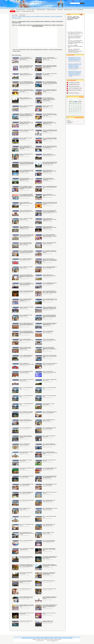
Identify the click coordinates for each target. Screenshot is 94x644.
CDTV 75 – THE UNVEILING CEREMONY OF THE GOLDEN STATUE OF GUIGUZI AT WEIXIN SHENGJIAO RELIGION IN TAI (27, 252)
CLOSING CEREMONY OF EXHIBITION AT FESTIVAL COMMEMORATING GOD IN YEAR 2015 (50, 598)
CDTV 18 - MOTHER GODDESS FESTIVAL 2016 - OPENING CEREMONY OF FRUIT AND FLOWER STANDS (50, 477)
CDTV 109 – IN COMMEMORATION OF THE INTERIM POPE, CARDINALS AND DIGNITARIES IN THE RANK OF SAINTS (27, 115)
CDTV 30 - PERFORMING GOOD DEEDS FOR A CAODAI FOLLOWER (49, 428)
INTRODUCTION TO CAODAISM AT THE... (74, 91)
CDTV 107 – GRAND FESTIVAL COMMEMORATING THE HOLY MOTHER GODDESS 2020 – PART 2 (26, 123)
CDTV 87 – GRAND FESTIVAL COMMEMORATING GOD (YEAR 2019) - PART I (26, 203)
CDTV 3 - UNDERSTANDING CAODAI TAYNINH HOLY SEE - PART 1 (49, 501)
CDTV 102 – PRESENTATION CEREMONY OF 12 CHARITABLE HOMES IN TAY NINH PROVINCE (50, 139)
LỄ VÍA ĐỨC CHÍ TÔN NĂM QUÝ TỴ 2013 (49, 589)
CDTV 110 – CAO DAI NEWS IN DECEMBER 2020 (48, 106)
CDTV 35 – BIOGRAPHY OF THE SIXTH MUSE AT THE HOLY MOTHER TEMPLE (26, 412)
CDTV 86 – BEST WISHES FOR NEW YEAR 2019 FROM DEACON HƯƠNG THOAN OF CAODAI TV (50, 203)
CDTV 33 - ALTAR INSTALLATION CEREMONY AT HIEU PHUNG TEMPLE (26, 420)
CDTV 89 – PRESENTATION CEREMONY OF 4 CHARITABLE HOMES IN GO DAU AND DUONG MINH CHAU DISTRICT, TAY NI (26, 196)
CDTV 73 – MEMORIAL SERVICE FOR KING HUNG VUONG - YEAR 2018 (26, 259)
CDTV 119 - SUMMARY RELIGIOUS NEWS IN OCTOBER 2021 (75, 46)
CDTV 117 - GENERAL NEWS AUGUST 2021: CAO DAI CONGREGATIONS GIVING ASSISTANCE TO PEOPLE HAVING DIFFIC (50, 83)
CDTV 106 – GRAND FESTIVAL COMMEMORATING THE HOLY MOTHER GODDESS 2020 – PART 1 (49, 123)
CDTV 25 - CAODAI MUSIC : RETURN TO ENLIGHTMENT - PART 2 (26, 452)
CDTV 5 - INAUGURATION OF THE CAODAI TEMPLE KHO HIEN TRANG (50, 509)
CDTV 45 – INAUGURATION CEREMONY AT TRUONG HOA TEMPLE (26, 372)
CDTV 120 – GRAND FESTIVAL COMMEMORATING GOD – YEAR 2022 (26, 74)
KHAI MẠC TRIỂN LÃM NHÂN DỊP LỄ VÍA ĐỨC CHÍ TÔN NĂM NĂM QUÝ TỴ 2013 (26, 597)
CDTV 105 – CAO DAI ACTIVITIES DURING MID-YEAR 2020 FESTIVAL (27, 130)
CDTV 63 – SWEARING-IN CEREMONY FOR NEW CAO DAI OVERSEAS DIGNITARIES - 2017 (26, 300)
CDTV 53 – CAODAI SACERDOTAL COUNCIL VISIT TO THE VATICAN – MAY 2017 (26, 340)
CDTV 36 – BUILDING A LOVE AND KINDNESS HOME (48, 404)
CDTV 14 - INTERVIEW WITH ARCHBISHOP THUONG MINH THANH (27, 549)
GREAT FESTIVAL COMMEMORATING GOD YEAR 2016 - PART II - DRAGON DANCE (49, 549)
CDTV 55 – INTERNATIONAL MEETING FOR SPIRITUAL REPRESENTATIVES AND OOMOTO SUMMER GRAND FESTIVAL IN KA (27, 333)
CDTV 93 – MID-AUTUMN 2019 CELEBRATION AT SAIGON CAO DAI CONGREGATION (49, 179)
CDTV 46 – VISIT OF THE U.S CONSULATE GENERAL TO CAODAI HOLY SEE (50, 364)
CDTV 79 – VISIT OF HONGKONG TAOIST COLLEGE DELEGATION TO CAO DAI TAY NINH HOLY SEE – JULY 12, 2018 (27, 236)
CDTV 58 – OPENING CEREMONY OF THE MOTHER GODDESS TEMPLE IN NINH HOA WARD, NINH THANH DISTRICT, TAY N (27, 324)
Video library (22, 15)
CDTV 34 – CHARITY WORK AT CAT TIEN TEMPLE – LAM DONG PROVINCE (50, 412)
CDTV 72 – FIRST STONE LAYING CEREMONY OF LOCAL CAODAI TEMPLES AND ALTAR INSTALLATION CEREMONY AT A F (50, 260)
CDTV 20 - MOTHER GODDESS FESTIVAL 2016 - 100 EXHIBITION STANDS (50, 469)
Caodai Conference (73, 6)
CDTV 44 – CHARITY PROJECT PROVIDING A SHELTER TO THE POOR (49, 372)
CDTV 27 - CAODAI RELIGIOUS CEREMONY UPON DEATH (25, 444)
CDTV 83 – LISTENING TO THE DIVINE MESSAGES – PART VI (26, 219)
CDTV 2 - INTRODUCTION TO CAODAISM (26, 500)
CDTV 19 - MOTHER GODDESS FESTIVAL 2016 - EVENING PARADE (27, 477)
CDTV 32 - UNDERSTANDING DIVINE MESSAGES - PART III (49, 420)
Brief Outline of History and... (73, 93)
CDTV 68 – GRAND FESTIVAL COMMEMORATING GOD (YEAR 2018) (49, 275)
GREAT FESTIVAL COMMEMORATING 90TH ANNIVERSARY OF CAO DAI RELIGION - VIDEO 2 (49, 574)
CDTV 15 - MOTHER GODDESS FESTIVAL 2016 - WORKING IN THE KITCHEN (27, 493)
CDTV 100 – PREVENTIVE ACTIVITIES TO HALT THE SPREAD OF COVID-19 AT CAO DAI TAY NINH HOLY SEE (50, 147)
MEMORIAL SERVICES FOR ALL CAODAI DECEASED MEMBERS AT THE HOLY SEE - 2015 (27, 606)
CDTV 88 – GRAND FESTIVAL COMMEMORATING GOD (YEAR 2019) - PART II (49, 195)
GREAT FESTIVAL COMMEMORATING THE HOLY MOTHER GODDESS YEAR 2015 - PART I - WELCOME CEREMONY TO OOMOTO (50, 606)
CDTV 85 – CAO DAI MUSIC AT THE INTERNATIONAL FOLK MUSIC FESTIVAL (27, 211)
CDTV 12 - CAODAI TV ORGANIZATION (26, 541)
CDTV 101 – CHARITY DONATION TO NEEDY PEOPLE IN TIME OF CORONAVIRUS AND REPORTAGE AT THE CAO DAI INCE (27, 147)
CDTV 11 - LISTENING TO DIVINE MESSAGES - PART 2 (48, 533)
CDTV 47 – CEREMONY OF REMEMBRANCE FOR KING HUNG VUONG (27, 364)
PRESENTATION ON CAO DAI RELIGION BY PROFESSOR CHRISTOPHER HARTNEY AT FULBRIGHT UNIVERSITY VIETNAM (75, 74)
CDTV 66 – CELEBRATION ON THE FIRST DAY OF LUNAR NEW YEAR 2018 (50, 283)
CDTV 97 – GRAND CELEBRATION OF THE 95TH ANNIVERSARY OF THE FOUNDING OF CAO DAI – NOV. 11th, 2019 (50, 163)
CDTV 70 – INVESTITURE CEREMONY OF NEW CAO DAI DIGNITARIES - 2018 (50, 267)
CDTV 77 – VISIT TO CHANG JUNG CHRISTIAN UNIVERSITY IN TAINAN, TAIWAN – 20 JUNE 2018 (26, 244)
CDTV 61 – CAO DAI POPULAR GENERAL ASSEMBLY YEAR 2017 (27, 308)
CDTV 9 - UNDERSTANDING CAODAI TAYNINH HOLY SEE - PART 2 (49, 525)
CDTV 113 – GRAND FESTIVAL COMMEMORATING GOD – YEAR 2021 (26, 98)
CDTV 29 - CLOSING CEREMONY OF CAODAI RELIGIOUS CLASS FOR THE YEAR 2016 (26, 437)
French (82, 1)
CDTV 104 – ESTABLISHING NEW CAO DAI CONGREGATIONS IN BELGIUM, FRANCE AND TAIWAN (50, 131)
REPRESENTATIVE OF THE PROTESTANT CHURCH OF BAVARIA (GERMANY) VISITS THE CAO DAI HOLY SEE (75, 59)
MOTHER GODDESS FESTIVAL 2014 (49, 581)
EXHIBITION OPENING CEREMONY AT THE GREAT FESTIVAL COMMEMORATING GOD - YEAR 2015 (50, 566)
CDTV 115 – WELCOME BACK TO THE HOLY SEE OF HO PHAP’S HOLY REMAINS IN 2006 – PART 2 (27, 91)
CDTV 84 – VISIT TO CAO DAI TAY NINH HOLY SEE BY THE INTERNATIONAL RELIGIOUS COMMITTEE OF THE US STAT (50, 211)
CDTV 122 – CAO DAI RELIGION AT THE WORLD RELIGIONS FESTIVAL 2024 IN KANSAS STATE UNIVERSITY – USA (26, 66)
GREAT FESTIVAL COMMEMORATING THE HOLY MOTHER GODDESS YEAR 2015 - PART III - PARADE (50, 557)
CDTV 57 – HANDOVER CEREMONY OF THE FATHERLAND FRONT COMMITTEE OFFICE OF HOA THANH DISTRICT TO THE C (49, 316)
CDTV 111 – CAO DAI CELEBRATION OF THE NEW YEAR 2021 (26, 106)
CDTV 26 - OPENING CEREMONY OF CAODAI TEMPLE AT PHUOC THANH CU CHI (49, 445)
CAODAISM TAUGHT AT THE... (73, 84)
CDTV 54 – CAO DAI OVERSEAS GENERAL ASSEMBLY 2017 (48, 332)
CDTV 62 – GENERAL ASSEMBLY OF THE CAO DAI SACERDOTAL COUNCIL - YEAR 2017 (50, 300)
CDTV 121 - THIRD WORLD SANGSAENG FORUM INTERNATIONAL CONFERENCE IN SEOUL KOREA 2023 (50, 66)
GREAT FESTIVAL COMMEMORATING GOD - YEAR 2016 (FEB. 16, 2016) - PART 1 (27, 557)
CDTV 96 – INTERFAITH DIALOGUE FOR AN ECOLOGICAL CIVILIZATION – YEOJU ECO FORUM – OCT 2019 (27, 171)
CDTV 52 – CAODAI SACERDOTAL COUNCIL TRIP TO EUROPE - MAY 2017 (49, 340)
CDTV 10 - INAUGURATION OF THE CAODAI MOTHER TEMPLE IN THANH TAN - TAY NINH (27, 533)
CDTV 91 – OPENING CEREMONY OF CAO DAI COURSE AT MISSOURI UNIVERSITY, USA (50, 187)
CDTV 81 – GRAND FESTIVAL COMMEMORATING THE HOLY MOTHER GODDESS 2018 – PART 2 (26, 227)
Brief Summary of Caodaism (73, 86)
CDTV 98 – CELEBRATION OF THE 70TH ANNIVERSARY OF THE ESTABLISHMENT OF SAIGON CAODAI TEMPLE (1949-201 (27, 163)
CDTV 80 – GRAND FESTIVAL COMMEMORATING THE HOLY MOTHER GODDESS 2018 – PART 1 (49, 227)
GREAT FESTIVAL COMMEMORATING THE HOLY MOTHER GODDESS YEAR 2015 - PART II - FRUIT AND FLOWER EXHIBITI (27, 566)
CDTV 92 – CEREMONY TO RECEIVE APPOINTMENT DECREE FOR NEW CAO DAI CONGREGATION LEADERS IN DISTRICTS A (26, 188)
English (69, 1)
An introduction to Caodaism (73, 83)
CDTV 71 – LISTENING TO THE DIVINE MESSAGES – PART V (26, 267)
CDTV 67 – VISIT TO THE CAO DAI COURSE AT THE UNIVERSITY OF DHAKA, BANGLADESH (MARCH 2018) (27, 284)
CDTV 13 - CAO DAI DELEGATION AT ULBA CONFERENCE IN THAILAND (49, 541)
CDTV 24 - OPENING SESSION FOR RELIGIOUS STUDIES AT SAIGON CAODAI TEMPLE (50, 453)
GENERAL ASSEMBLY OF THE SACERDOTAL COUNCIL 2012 (48, 621)
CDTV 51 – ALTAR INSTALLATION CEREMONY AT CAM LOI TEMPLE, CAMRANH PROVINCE (25, 348)
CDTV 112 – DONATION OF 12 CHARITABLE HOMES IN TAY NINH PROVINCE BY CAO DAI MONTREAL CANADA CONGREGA (49, 99)
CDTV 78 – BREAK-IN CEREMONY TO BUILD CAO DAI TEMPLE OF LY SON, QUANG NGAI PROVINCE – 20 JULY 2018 (50, 236)
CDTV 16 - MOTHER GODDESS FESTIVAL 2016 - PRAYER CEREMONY (50, 485)
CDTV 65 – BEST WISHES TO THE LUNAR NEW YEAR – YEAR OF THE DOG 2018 (27, 291)
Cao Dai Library (80, 6)
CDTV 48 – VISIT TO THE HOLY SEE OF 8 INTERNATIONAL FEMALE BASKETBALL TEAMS (50, 356)
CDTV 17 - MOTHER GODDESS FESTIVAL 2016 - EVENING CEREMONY (27, 485)
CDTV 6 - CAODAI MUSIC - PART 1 (25, 516)
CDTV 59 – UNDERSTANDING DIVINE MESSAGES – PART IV (26, 316)
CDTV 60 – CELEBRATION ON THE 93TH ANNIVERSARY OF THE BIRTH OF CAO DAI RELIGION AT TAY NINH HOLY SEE (49, 308)
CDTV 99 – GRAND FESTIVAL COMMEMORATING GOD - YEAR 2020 (49, 155)
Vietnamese (76, 1)
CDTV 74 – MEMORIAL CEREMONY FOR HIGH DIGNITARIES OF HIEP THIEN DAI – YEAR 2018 (50, 252)
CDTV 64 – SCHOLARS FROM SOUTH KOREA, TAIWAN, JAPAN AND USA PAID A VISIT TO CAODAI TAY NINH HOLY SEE (50, 292)
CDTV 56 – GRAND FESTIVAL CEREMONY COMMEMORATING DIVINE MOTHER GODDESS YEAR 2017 (50, 324)
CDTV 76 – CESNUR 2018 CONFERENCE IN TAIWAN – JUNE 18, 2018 (49, 243)
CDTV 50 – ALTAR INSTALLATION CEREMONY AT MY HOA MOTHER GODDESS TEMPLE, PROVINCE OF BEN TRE (49, 349)
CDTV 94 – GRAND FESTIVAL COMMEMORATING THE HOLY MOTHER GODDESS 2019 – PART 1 (26, 179)
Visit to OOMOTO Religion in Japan (25, 589)
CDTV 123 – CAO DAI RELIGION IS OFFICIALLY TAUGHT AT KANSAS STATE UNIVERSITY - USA (50, 58)
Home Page (15, 15)
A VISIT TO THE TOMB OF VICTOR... (74, 88)
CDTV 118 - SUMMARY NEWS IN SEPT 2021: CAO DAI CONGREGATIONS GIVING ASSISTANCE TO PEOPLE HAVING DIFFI (27, 83)
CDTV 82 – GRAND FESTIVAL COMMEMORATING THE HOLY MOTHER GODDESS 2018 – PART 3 (49, 219)
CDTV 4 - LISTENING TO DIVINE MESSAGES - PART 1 (25, 509)
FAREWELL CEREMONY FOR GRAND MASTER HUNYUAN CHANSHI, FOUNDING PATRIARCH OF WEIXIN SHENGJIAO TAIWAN (75, 66)
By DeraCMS (69, 638)
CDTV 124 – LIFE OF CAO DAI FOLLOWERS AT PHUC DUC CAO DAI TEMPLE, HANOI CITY (26, 58)
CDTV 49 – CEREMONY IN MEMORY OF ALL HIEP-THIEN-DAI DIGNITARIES (26, 356)
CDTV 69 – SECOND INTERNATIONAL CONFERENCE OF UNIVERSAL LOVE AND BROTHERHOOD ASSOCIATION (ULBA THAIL (27, 276)
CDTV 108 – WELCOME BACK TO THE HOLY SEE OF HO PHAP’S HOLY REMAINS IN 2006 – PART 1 (50, 115)
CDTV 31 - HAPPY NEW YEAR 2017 (25, 428)
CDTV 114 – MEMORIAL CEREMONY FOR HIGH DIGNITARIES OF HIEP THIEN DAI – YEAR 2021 (50, 91)
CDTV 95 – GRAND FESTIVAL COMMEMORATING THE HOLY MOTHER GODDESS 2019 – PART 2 (49, 171)
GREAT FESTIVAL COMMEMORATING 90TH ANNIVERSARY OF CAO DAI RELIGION (26, 582)
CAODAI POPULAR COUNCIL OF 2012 (26, 621)
